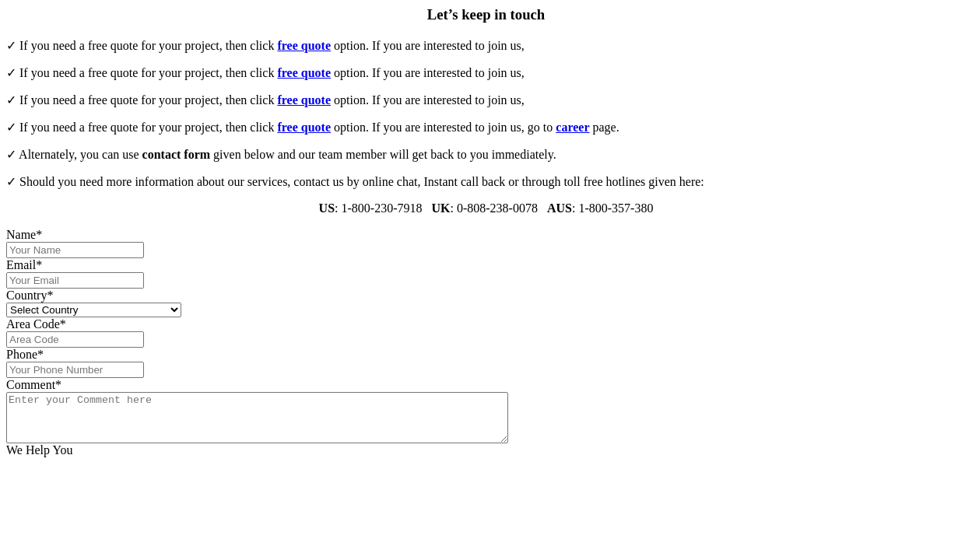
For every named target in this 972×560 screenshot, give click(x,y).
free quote (304, 45)
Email (24, 265)
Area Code (36, 324)
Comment (34, 385)
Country (30, 295)
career (572, 127)
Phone (25, 354)
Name (24, 234)
